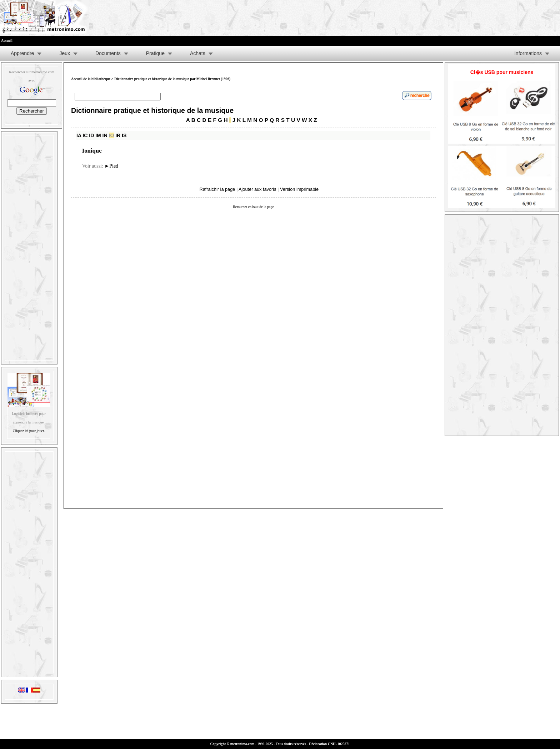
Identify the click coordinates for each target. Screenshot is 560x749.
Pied (111, 166)
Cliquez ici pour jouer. (29, 431)
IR (118, 135)
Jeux (65, 53)
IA (79, 135)
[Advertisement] (29, 246)
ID (91, 135)
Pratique (155, 53)
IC (85, 135)
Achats (198, 53)
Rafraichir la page (217, 189)
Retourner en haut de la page (253, 207)
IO (112, 135)
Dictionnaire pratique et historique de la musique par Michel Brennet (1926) (172, 79)
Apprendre (22, 53)
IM (98, 135)
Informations (528, 53)
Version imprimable (299, 189)
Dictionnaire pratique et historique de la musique (152, 110)
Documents (108, 53)
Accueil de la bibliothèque (91, 79)
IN (105, 135)
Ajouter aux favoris (257, 189)
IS (124, 135)
